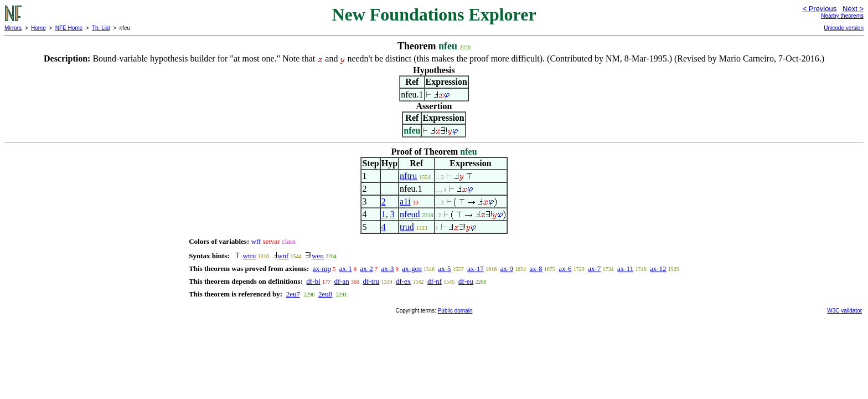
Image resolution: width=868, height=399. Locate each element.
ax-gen (412, 268)
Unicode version (844, 28)
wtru (250, 256)
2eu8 (325, 294)
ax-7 (594, 268)
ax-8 (536, 268)
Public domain (455, 311)
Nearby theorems (842, 16)
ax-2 (367, 268)
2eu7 (293, 294)
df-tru (371, 281)
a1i (405, 201)
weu (318, 256)
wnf (283, 256)
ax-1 (346, 268)
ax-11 (625, 268)
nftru (408, 176)
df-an (341, 281)
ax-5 (444, 268)
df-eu (466, 281)
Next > (853, 9)
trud (407, 227)
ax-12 (658, 268)
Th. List (101, 28)
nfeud (410, 214)
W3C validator (844, 311)
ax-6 (565, 268)
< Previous (819, 9)
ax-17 (476, 268)
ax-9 (507, 268)
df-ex (403, 281)
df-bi (313, 281)
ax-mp (322, 268)
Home (38, 28)
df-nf (435, 281)
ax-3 (387, 268)
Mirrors (13, 28)
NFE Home (69, 28)
